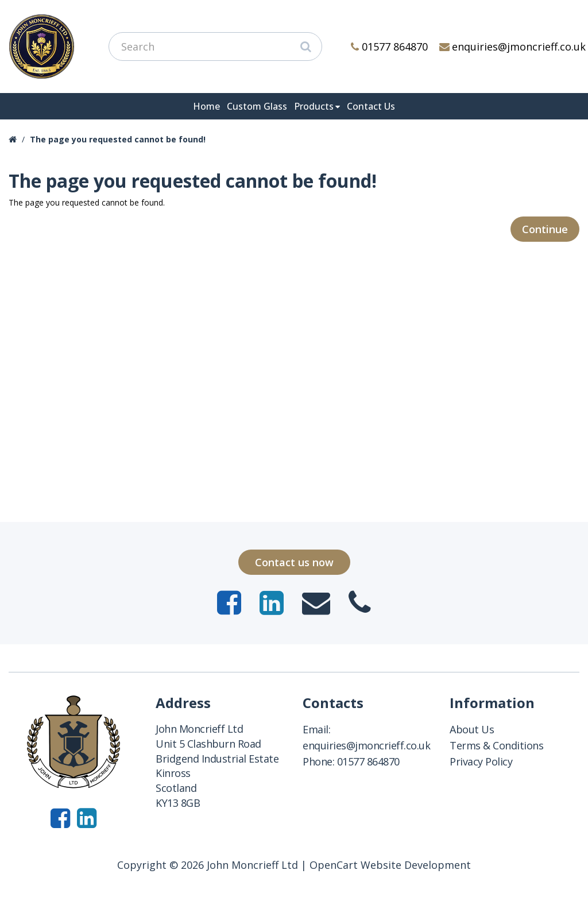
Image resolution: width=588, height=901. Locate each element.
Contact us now (294, 562)
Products (314, 106)
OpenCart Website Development (390, 865)
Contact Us (371, 106)
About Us (472, 729)
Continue (545, 229)
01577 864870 (389, 47)
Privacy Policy (481, 761)
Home (206, 106)
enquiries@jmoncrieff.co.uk (513, 47)
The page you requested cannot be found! (118, 139)
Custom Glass (257, 106)
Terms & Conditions (496, 745)
